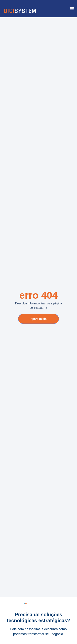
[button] (72, 9)
